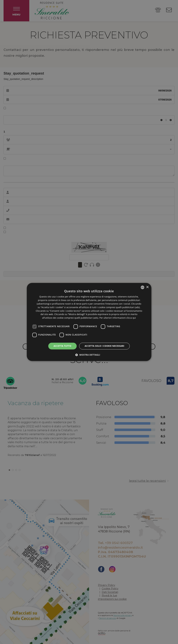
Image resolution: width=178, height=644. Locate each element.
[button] (89, 355)
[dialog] (89, 322)
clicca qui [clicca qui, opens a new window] (131, 318)
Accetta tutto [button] (62, 346)
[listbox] (143, 287)
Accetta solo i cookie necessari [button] (104, 346)
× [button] (147, 287)
